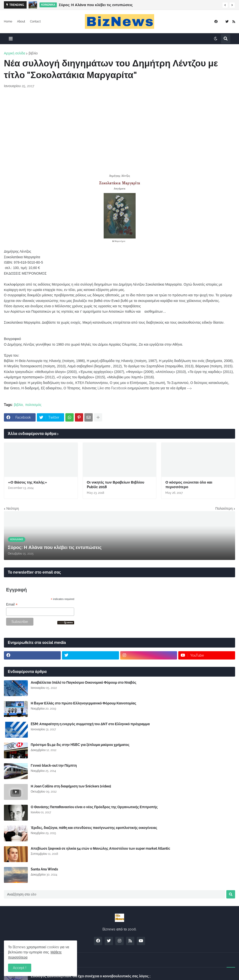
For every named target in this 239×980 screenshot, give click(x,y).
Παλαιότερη (224, 508)
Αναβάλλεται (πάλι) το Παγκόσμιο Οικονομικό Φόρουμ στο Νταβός (84, 682)
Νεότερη (13, 508)
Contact (35, 21)
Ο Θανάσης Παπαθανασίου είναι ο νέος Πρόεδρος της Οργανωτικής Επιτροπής (94, 807)
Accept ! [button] (20, 968)
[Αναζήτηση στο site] (115, 894)
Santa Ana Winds (44, 869)
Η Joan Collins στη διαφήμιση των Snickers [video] (71, 786)
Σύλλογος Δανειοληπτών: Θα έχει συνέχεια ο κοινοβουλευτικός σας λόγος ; (91, 976)
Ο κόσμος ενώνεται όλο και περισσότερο (189, 485)
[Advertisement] (119, 129)
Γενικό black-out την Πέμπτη (54, 765)
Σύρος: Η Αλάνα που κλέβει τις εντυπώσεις (96, 5)
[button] (225, 5)
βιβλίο (33, 53)
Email (12, 604)
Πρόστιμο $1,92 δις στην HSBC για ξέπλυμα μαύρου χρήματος (80, 745)
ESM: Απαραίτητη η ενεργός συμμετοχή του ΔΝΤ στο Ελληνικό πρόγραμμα (90, 724)
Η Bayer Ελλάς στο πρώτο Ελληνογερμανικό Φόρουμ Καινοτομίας (84, 703)
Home (8, 21)
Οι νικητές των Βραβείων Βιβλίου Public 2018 (116, 485)
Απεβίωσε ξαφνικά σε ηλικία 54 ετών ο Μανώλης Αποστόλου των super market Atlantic (100, 848)
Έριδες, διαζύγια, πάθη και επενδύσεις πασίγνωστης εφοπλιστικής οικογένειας (94, 828)
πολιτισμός (33, 405)
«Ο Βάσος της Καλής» (28, 482)
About (21, 21)
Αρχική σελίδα (15, 53)
